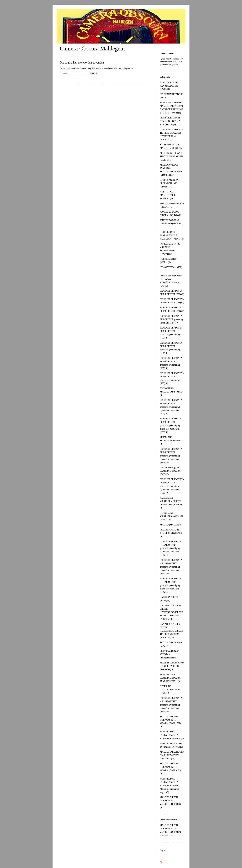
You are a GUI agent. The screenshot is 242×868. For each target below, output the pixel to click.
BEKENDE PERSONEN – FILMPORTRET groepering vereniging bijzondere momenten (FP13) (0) (171, 567)
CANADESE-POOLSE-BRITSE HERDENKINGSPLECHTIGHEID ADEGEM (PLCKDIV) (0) (171, 631)
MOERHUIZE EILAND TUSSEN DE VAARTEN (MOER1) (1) (171, 156)
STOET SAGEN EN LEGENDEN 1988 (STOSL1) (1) (169, 183)
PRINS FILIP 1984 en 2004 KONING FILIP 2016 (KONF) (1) (170, 121)
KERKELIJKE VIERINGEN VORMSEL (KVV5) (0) (172, 516)
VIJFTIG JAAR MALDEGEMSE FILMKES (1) (168, 195)
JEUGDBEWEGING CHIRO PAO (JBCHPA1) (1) (171, 224)
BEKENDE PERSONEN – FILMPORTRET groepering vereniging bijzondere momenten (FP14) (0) (171, 585)
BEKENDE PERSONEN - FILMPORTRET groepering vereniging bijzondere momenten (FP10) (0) (172, 456)
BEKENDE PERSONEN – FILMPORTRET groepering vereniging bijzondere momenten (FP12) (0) (171, 548)
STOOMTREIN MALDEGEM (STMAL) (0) (171, 392)
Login (162, 850)
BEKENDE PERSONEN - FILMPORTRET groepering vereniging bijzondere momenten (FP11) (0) (172, 486)
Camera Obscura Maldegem (92, 49)
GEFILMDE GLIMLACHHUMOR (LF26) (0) (170, 690)
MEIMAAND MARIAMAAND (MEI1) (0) (172, 441)
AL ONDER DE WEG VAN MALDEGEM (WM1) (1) (170, 86)
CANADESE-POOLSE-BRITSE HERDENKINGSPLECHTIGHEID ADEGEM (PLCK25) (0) (171, 612)
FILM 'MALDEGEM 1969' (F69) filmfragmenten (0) (169, 654)
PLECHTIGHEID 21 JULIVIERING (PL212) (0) (171, 533)
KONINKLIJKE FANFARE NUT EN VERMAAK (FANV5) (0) (172, 735)
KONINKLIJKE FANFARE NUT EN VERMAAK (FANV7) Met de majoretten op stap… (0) (170, 786)
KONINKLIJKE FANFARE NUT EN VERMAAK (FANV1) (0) (172, 235)
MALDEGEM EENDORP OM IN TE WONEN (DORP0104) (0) (172, 755)
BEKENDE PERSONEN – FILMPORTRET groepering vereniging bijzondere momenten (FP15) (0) (171, 705)
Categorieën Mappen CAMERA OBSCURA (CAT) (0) (170, 471)
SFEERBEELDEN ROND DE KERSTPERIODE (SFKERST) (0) (172, 666)
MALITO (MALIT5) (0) (171, 525)
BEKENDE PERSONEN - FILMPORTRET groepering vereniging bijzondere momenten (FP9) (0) (172, 407)
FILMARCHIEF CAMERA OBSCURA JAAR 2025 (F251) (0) (170, 678)
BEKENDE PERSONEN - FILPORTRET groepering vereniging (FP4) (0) (172, 319)
